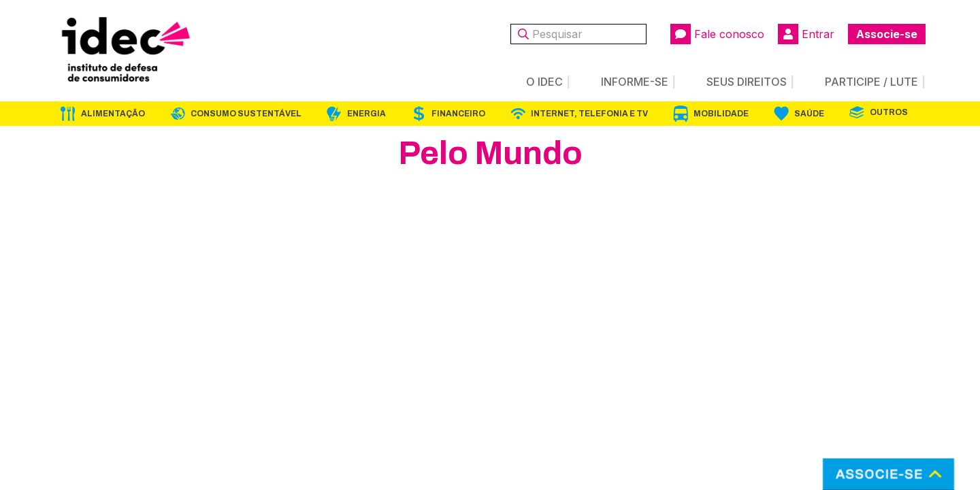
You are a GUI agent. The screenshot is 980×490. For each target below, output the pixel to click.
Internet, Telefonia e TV (589, 114)
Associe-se (887, 34)
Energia (366, 114)
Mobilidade (721, 114)
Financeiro (458, 114)
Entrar (806, 34)
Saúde (809, 114)
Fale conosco (717, 34)
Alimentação (113, 114)
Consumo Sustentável (246, 114)
